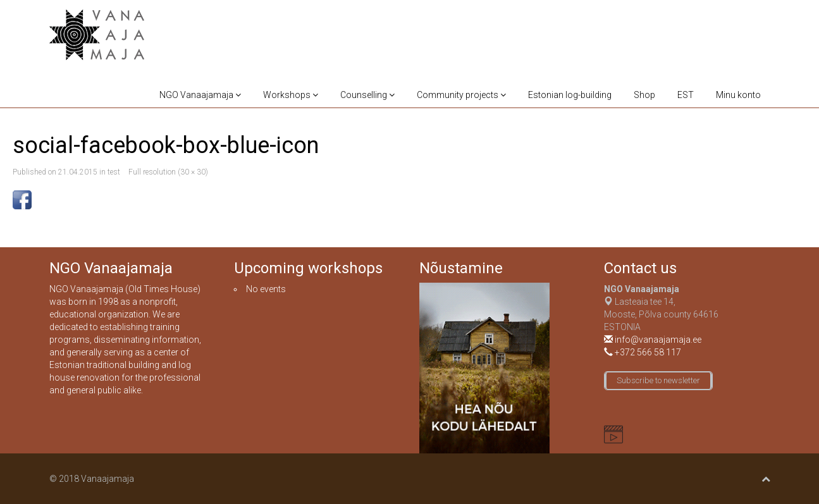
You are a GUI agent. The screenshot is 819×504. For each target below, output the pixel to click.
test (114, 172)
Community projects (461, 95)
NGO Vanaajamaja (200, 95)
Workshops (291, 95)
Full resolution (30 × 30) (168, 172)
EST (686, 95)
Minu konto (738, 95)
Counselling (367, 95)
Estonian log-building (570, 95)
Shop (644, 95)
